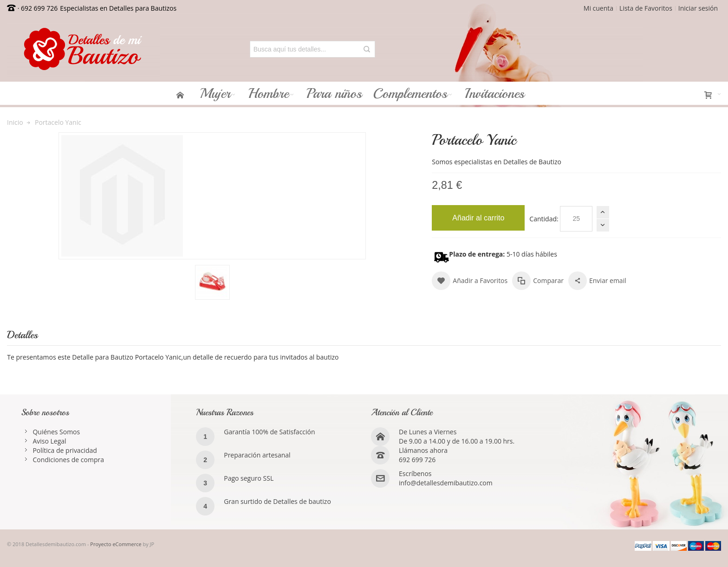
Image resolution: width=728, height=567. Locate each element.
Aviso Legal (49, 441)
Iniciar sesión (698, 8)
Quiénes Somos (56, 432)
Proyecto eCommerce (116, 544)
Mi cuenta (598, 8)
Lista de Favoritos (646, 8)
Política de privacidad (65, 450)
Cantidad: (544, 219)
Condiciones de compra (68, 460)
